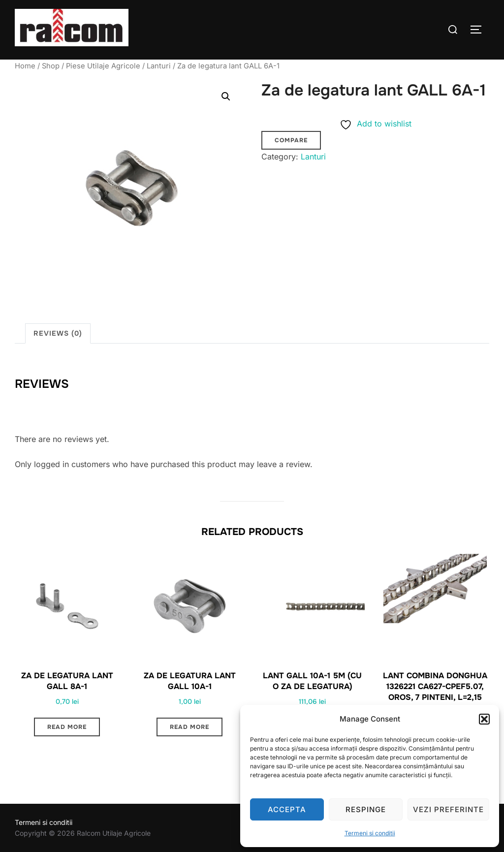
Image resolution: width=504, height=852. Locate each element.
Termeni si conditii (370, 833)
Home (25, 66)
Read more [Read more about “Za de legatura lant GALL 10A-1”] (189, 727)
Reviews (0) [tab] (58, 333)
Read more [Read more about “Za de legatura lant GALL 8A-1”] (67, 727)
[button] (484, 719)
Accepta (287, 809)
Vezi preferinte (448, 809)
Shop (51, 66)
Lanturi (159, 66)
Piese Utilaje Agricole (103, 66)
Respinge (366, 809)
